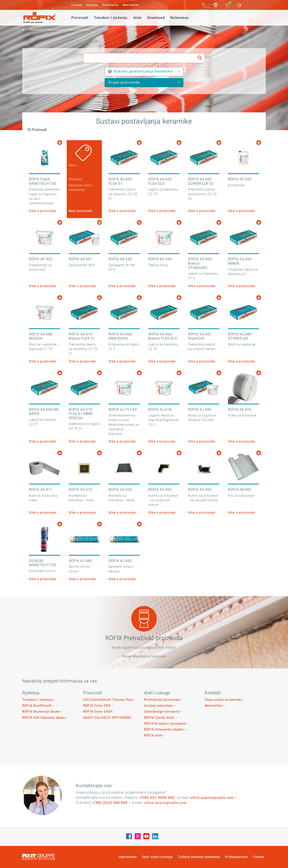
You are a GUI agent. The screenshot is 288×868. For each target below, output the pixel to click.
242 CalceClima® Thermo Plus (108, 700)
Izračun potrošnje (158, 706)
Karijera (92, 5)
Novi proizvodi (80, 211)
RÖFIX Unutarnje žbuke (41, 712)
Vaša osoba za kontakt (223, 700)
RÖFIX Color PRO (97, 706)
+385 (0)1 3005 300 (157, 798)
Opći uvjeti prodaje (158, 857)
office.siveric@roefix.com (165, 803)
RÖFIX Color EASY (98, 712)
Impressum (128, 857)
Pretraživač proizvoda (162, 700)
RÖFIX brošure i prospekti (165, 724)
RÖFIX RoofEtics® (37, 706)
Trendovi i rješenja (38, 700)
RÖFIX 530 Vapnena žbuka (44, 718)
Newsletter (131, 5)
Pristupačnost (236, 857)
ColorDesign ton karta (162, 712)
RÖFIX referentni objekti (164, 729)
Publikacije (111, 5)
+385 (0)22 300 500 (110, 803)
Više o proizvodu (43, 211)
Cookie (259, 857)
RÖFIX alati (153, 735)
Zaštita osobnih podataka (199, 857)
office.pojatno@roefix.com (212, 798)
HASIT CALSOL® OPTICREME (107, 718)
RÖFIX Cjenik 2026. (160, 718)
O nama (77, 5)
